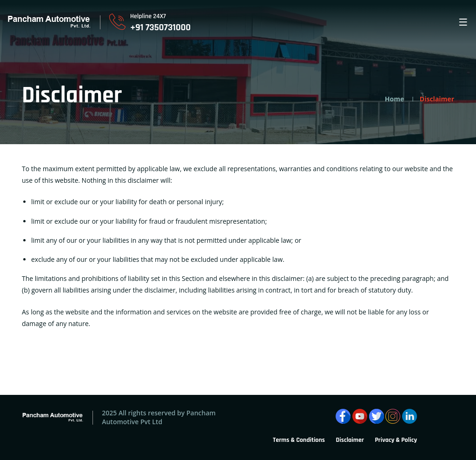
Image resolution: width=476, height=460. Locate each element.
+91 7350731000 (160, 27)
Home (394, 99)
